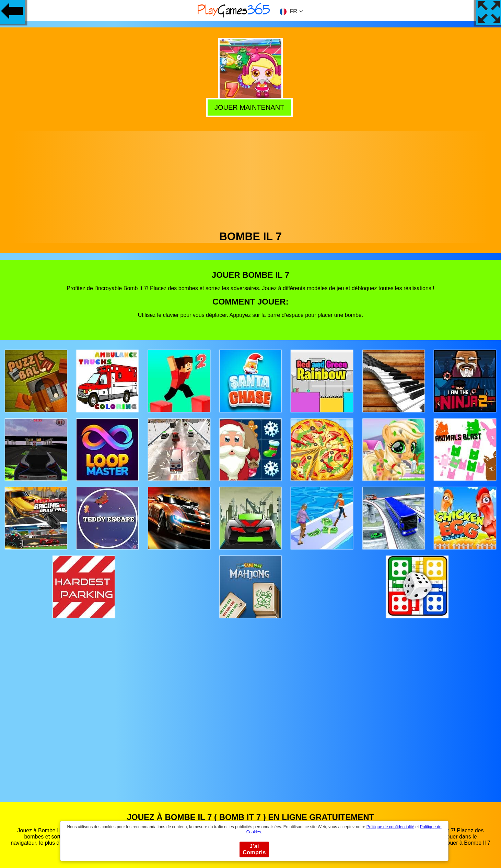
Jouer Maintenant (251, 107)
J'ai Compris (254, 849)
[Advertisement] (250, 179)
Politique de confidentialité (390, 827)
